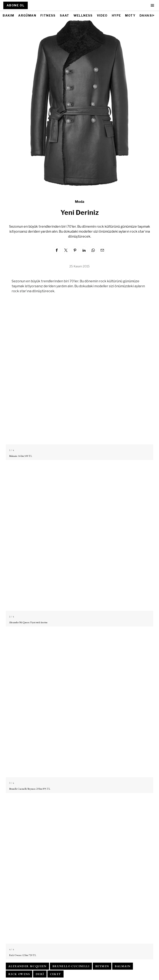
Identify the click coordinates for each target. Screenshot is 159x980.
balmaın (123, 966)
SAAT (65, 15)
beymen (102, 966)
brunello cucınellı (71, 966)
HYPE (116, 15)
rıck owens (19, 974)
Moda (80, 202)
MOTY (130, 15)
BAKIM (8, 15)
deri (40, 974)
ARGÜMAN (27, 15)
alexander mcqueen (27, 966)
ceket (55, 974)
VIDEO (102, 15)
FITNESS (48, 15)
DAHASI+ (147, 15)
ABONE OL (16, 5)
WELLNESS (83, 15)
